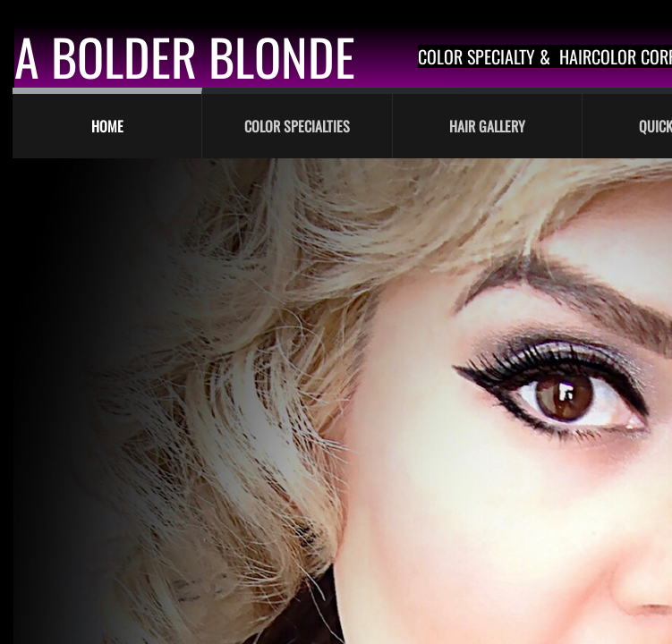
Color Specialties (297, 126)
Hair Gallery (487, 126)
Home (107, 126)
